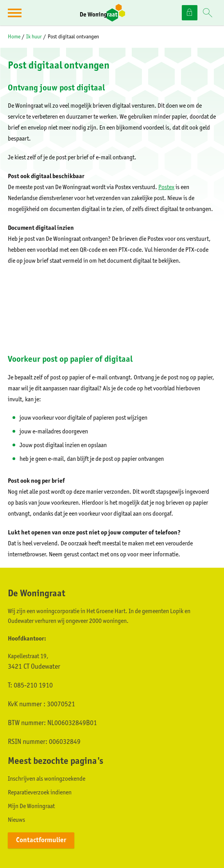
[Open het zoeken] (208, 13)
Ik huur (34, 36)
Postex (166, 187)
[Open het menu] (16, 13)
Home (14, 36)
